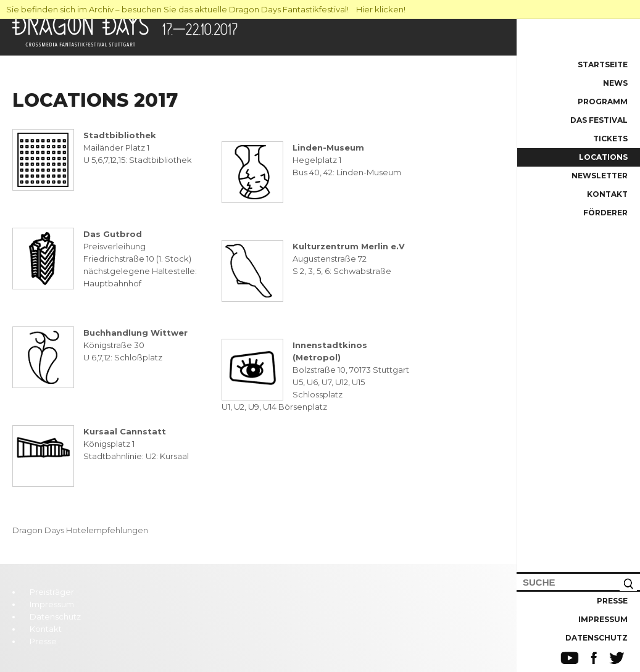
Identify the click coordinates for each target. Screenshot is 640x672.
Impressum (603, 619)
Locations (603, 157)
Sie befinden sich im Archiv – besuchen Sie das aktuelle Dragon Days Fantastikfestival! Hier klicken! (206, 9)
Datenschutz (596, 638)
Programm (603, 102)
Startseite (603, 64)
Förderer (605, 213)
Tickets (610, 139)
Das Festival (599, 120)
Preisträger (52, 592)
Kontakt (607, 194)
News (615, 83)
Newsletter (600, 176)
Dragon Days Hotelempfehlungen (80, 530)
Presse (612, 601)
